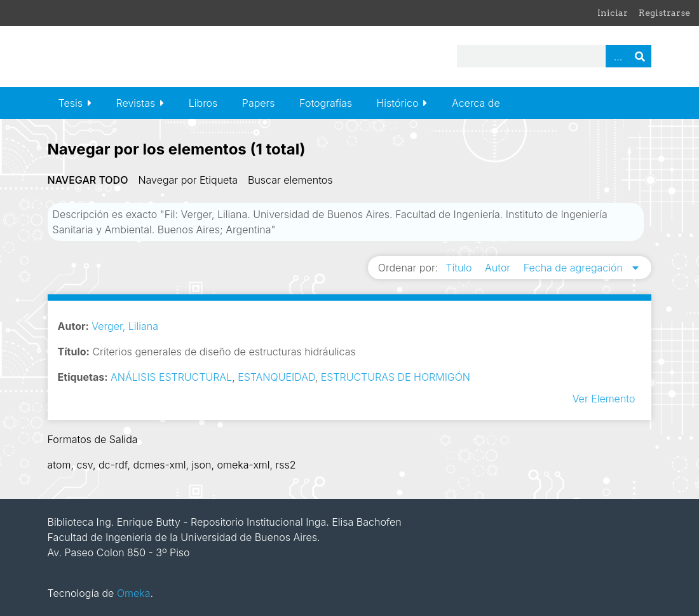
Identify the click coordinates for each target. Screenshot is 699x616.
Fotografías (326, 103)
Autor (499, 268)
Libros (203, 103)
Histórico (397, 103)
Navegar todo (88, 180)
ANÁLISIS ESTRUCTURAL (171, 377)
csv (84, 465)
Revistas (136, 103)
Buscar (640, 56)
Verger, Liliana (125, 326)
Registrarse (664, 13)
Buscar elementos (290, 180)
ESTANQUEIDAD (276, 377)
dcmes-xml (159, 465)
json (202, 465)
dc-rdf (113, 465)
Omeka (134, 593)
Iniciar (613, 13)
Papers (259, 103)
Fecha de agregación (575, 268)
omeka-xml (244, 465)
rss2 (286, 465)
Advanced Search (617, 56)
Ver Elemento (604, 399)
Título (460, 268)
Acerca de (476, 103)
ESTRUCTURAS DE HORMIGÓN (396, 377)
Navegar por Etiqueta (188, 180)
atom (59, 465)
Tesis (71, 103)
